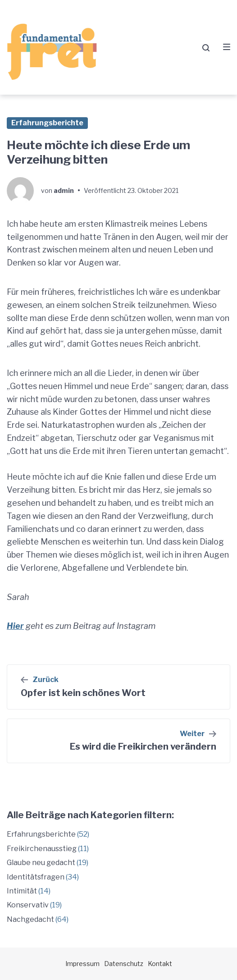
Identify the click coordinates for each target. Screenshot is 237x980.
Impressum (82, 964)
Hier (15, 626)
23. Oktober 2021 (153, 190)
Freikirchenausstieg (42, 849)
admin (64, 190)
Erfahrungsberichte (47, 123)
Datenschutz (124, 964)
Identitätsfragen (36, 877)
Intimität (22, 891)
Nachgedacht (30, 919)
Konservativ (28, 905)
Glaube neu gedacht (41, 863)
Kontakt (160, 964)
